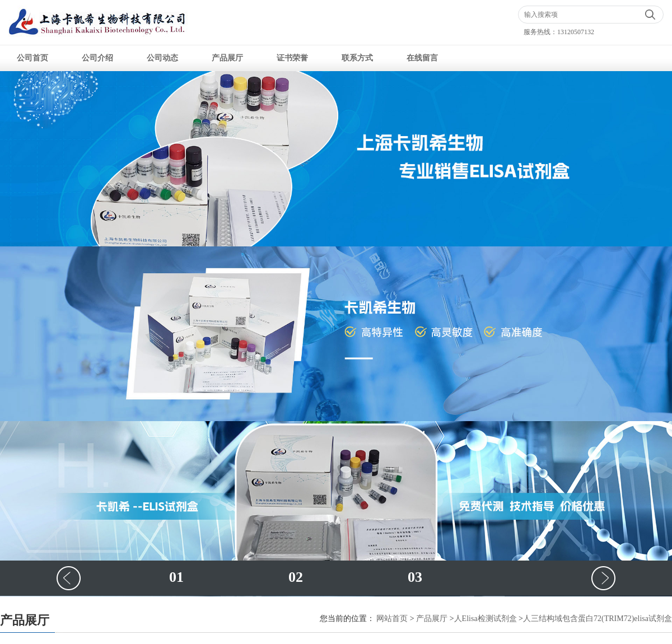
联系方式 (357, 58)
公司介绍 (97, 58)
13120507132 (576, 32)
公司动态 (162, 58)
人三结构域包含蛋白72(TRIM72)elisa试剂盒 (598, 619)
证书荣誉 (292, 58)
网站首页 (392, 619)
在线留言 (422, 58)
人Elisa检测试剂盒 (486, 619)
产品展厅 (227, 58)
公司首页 (32, 58)
